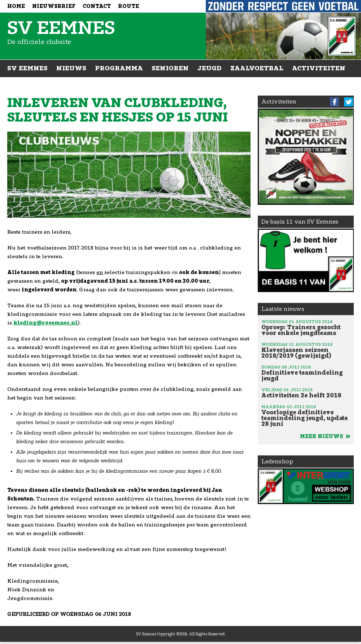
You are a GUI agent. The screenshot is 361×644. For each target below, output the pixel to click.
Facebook (334, 102)
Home (16, 6)
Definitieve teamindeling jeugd (306, 373)
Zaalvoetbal (257, 68)
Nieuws (71, 68)
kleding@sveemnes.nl (45, 323)
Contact (97, 6)
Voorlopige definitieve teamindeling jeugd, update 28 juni (306, 415)
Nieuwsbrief (54, 6)
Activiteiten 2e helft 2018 (306, 393)
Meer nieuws (325, 436)
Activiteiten (319, 68)
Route (129, 6)
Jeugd (210, 68)
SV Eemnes (27, 68)
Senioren (170, 68)
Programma (119, 68)
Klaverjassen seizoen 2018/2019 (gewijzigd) (306, 350)
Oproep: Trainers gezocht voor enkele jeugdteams (306, 327)
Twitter (349, 102)
